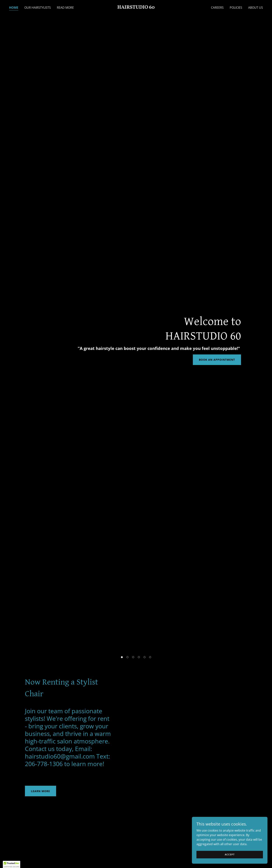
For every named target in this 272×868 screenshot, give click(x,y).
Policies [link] (236, 8)
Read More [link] (65, 8)
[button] (122, 657)
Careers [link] (217, 8)
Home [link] (14, 8)
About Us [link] (256, 8)
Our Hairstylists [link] (38, 8)
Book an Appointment (217, 360)
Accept (230, 855)
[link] (136, 8)
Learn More (41, 791)
